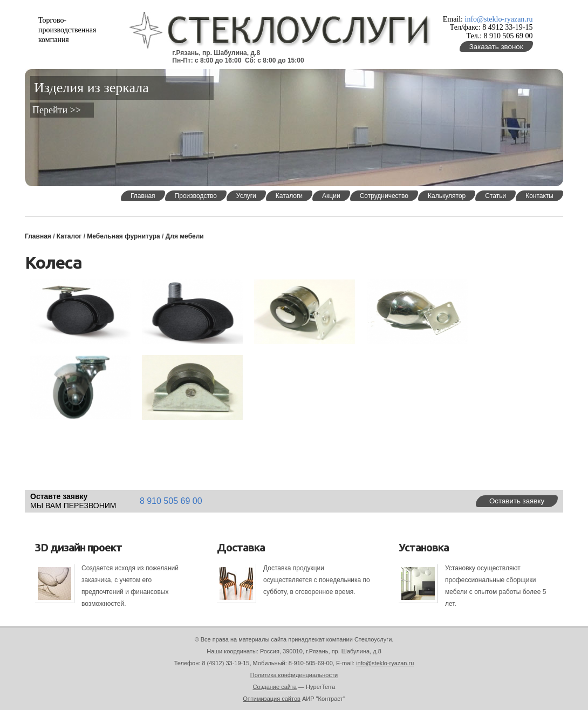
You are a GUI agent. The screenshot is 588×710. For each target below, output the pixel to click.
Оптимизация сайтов (272, 699)
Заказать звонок (496, 47)
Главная (38, 236)
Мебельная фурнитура (123, 236)
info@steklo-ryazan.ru (499, 19)
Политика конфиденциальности (294, 675)
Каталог (69, 236)
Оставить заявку (517, 501)
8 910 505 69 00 (171, 501)
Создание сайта (275, 687)
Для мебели (185, 236)
